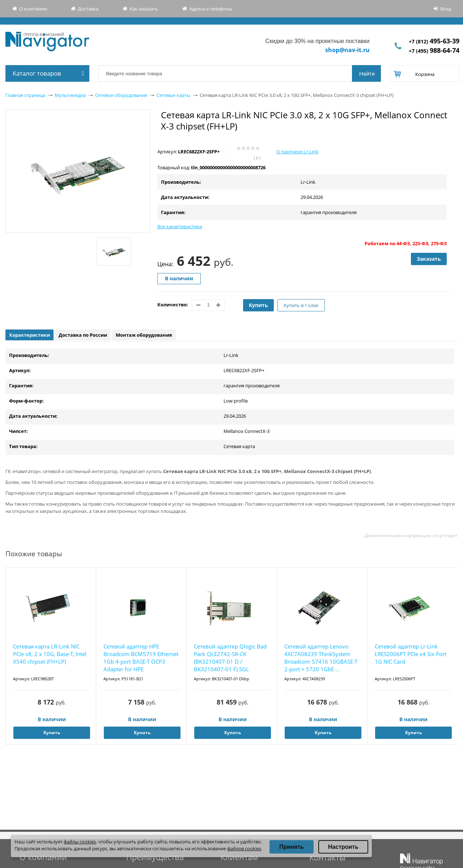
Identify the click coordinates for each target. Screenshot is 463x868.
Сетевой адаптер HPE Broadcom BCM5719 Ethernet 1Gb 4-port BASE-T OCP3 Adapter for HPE (141, 658)
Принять (292, 847)
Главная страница (25, 95)
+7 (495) (434, 51)
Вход (446, 9)
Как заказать (144, 9)
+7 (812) (434, 41)
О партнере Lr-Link (297, 152)
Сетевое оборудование (121, 95)
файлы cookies (80, 842)
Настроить (343, 847)
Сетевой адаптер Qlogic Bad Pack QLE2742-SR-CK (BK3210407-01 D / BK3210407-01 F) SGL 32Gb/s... (230, 658)
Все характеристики (180, 226)
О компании (33, 9)
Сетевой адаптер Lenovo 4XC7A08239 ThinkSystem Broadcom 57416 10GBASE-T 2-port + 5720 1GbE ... (321, 658)
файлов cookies (244, 848)
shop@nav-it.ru (347, 50)
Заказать (429, 259)
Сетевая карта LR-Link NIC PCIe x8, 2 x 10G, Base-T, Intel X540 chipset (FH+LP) (50, 654)
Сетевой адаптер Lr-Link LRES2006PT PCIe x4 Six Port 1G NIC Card (411, 654)
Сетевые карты (173, 95)
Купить (258, 305)
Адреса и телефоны (211, 9)
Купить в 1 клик (301, 305)
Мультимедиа (70, 95)
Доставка (88, 9)
